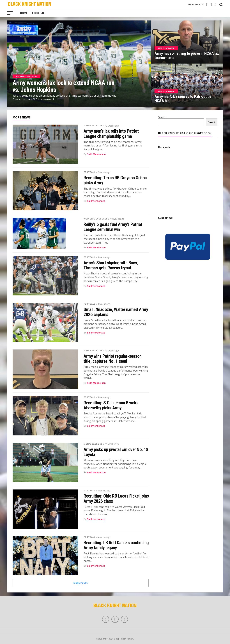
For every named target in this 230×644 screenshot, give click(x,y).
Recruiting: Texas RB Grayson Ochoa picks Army (115, 180)
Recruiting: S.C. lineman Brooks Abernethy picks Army (111, 405)
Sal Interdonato (96, 201)
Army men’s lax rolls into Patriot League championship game (111, 134)
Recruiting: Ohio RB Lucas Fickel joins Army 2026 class (116, 498)
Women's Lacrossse (96, 219)
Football (39, 13)
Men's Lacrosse (94, 126)
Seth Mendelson (96, 154)
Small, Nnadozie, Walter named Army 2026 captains (116, 312)
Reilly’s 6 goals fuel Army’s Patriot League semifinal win (113, 227)
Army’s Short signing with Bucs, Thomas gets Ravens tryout (111, 265)
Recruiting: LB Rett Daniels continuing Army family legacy (116, 545)
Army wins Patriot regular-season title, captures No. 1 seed (113, 359)
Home (24, 13)
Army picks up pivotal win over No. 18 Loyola (116, 452)
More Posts (81, 583)
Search (162, 117)
